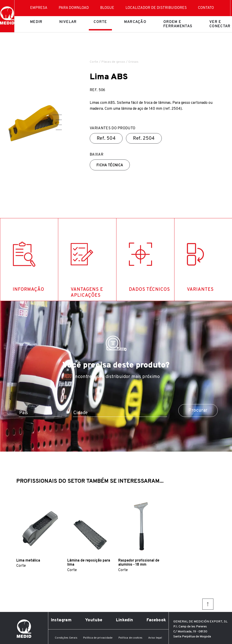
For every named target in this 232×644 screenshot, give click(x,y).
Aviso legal (155, 638)
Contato (206, 8)
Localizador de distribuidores (156, 8)
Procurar (198, 410)
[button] (57, 115)
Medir (36, 22)
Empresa (39, 8)
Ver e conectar (220, 24)
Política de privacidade (98, 638)
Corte (100, 22)
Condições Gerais (66, 638)
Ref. (106, 139)
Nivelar (68, 22)
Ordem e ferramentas (178, 24)
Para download (74, 8)
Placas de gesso (113, 62)
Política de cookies (130, 638)
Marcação (135, 22)
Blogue (107, 8)
